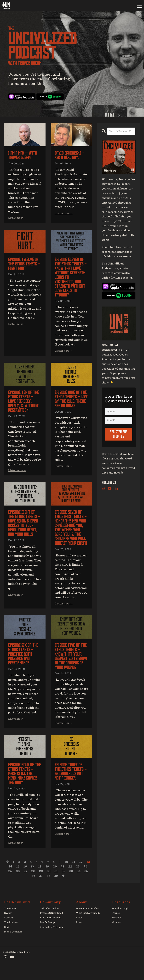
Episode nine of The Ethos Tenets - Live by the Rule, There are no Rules (71, 402)
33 (71, 884)
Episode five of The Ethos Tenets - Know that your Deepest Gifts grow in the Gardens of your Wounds (71, 665)
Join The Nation (49, 921)
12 (81, 874)
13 (89, 874)
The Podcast (11, 935)
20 (55, 879)
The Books (10, 921)
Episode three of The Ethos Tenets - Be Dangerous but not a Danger (71, 783)
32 (63, 884)
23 (78, 879)
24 (86, 879)
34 (79, 884)
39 (56, 888)
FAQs (79, 930)
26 (17, 884)
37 (41, 888)
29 (40, 884)
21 (63, 879)
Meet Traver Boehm (88, 921)
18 (40, 879)
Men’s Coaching (13, 944)
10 (66, 874)
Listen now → (17, 218)
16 (25, 879)
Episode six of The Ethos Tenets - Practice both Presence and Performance (24, 660)
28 (33, 884)
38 (49, 888)
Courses (9, 930)
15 (17, 879)
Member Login (121, 921)
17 (32, 879)
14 (10, 879)
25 (9, 884)
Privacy (116, 930)
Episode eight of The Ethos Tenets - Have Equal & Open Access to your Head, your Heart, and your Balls (25, 528)
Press (79, 935)
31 (56, 884)
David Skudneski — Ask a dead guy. (70, 155)
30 (48, 884)
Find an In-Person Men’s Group (50, 933)
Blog (7, 940)
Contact (117, 935)
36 (33, 888)
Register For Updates (119, 434)
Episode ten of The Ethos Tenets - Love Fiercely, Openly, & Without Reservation (24, 404)
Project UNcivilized (51, 926)
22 (70, 879)
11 (74, 874)
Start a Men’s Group (51, 940)
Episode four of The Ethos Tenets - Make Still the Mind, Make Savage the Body (25, 786)
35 (87, 884)
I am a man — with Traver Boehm (23, 155)
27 (25, 884)
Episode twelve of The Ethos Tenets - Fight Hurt (25, 265)
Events (8, 926)
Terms (116, 926)
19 (47, 879)
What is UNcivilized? (88, 926)
